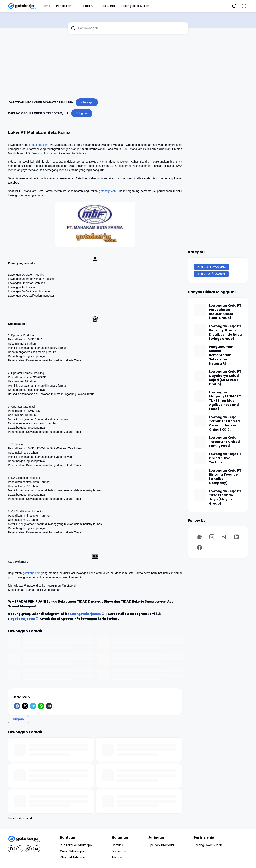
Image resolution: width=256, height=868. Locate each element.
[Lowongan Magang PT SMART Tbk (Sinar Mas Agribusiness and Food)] (200, 396)
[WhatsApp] (41, 706)
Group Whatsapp (72, 851)
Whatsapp (87, 102)
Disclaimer (119, 851)
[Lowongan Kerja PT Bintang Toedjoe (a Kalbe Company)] (200, 475)
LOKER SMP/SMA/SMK (211, 274)
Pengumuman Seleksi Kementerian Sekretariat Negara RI (221, 355)
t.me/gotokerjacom (85, 614)
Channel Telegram (73, 857)
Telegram (82, 113)
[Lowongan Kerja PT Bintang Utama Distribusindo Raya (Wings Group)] (200, 330)
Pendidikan (66, 6)
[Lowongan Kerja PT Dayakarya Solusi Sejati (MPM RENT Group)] (200, 376)
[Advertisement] (128, 68)
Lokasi (88, 6)
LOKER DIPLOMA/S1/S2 (212, 267)
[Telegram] (33, 706)
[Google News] (199, 537)
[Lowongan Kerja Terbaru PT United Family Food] (200, 442)
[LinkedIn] (237, 537)
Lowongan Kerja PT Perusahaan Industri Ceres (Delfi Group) (225, 312)
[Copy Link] (49, 706)
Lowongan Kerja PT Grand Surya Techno (225, 458)
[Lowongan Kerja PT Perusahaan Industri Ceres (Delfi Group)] (200, 310)
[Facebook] (17, 706)
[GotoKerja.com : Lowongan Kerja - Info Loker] (24, 839)
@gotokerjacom (22, 619)
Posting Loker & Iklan (135, 6)
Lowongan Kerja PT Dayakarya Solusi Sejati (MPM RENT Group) (225, 378)
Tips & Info (108, 6)
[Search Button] (234, 6)
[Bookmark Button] (244, 6)
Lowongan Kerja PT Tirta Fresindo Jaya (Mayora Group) (225, 498)
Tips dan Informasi (161, 845)
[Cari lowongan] (131, 28)
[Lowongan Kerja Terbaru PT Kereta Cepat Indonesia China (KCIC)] (200, 421)
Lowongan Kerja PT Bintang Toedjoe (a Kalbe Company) (225, 477)
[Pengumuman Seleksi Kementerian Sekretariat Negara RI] (200, 351)
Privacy (117, 857)
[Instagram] (212, 537)
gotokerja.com (40, 145)
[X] (25, 706)
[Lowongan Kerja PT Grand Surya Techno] (200, 458)
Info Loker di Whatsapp (76, 845)
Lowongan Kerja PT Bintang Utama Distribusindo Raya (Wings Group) (225, 332)
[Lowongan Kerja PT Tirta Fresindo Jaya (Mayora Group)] (200, 495)
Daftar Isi (118, 845)
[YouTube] (37, 849)
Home (46, 6)
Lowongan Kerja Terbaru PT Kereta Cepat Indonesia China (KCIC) (224, 423)
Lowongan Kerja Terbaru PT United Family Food (224, 442)
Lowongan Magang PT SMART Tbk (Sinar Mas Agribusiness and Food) (225, 401)
